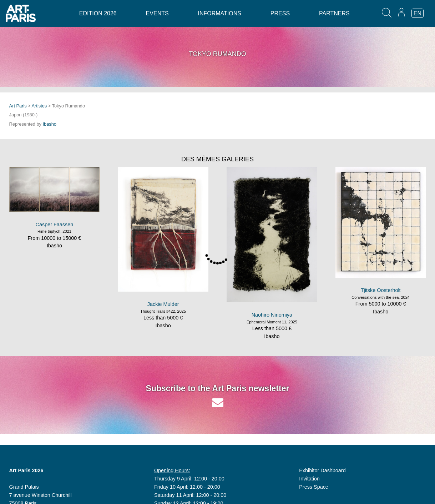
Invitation (309, 479)
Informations (220, 13)
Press (280, 13)
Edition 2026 (98, 13)
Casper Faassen (55, 225)
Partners (334, 13)
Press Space (314, 487)
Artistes (39, 106)
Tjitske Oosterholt (381, 290)
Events (157, 13)
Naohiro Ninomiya (272, 315)
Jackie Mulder (163, 304)
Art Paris (18, 106)
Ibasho (50, 124)
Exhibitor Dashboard (322, 470)
